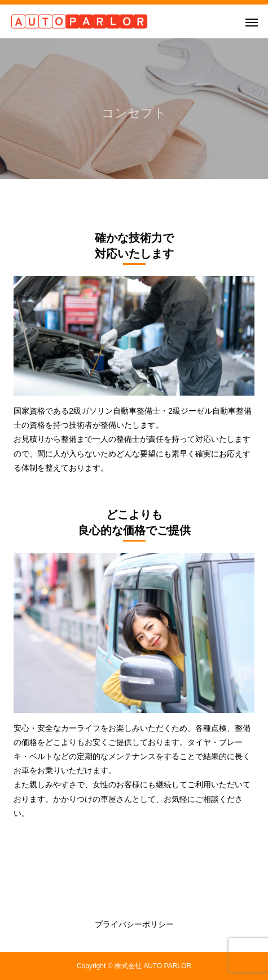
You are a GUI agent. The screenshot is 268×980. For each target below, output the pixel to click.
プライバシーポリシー (134, 924)
